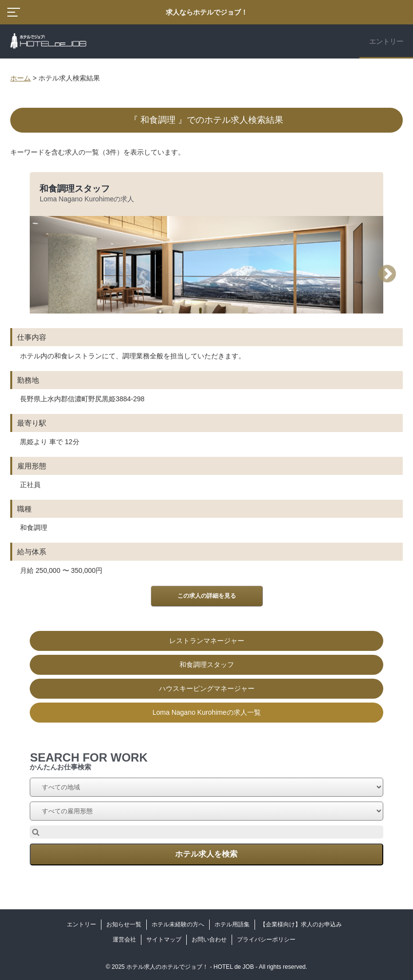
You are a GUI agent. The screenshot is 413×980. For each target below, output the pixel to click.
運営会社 (124, 940)
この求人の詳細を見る (207, 596)
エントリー (386, 41)
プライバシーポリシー (266, 940)
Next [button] (391, 274)
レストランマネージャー (207, 641)
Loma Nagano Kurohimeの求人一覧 (207, 712)
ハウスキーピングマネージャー (207, 688)
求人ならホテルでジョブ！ (207, 12)
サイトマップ (164, 940)
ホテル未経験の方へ (178, 924)
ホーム (20, 78)
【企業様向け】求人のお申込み (301, 924)
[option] (206, 447)
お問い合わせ (209, 940)
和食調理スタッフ (75, 189)
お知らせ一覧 (124, 924)
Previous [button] (30, 274)
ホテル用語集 (232, 924)
